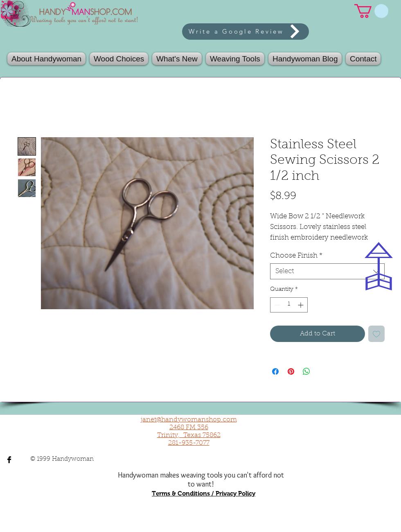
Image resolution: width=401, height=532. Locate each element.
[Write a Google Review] (246, 32)
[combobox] (327, 271)
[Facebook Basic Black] (9, 460)
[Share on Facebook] (275, 371)
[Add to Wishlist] (376, 334)
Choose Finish (296, 256)
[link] (371, 11)
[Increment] (301, 305)
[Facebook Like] (319, 424)
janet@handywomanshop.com (189, 420)
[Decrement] (276, 305)
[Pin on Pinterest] (291, 371)
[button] (235, 59)
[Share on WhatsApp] (306, 371)
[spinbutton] (289, 305)
